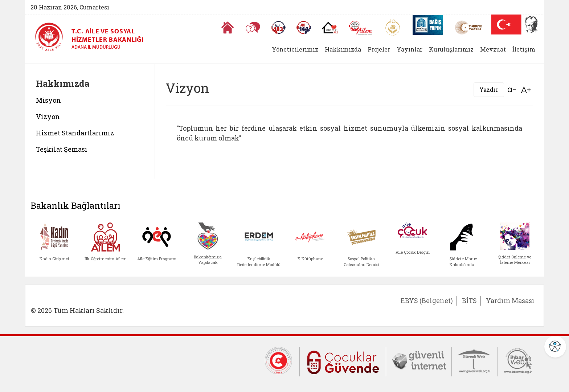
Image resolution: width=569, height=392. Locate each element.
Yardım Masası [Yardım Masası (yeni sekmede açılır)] (510, 301)
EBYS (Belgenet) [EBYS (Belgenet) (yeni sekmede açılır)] (427, 301)
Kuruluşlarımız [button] (451, 49)
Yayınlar (410, 49)
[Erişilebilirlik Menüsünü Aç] (555, 347)
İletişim (524, 49)
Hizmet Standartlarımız (76, 133)
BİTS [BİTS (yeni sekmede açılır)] (469, 301)
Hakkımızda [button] (343, 49)
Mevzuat (493, 49)
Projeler (379, 49)
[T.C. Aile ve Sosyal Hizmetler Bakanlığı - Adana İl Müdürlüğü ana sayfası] (52, 37)
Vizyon (48, 117)
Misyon (48, 100)
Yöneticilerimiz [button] (295, 49)
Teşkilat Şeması (62, 149)
